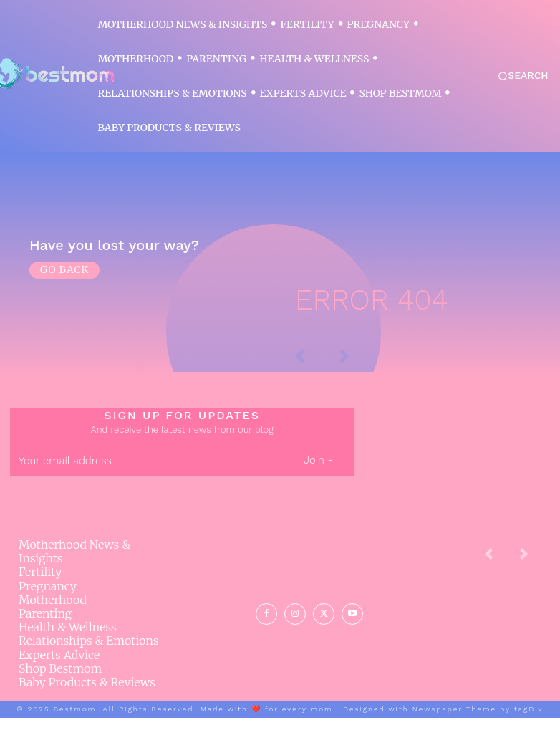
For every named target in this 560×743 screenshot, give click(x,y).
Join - (318, 486)
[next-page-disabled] (535, 585)
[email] (146, 486)
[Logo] (52, 74)
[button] (523, 76)
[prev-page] (500, 585)
